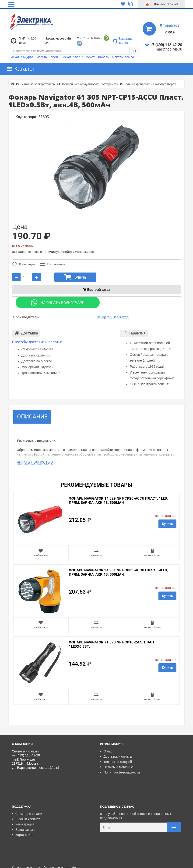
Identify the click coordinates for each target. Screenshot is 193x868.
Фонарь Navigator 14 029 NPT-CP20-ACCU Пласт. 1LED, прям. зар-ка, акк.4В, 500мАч (118, 501)
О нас (106, 751)
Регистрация (23, 819)
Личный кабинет (26, 814)
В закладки (23, 264)
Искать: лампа (123, 57)
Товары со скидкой (116, 762)
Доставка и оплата (116, 756)
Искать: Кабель (48, 57)
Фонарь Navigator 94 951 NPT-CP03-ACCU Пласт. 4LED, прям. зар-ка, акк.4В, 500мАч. (118, 572)
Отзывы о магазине (116, 767)
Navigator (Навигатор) (113, 317)
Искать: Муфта (22, 57)
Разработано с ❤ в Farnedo (55, 862)
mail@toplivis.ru (169, 49)
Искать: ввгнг (73, 57)
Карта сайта (23, 830)
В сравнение (53, 264)
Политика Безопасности (120, 772)
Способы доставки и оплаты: (37, 342)
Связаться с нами (27, 809)
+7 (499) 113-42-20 (164, 45)
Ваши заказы (24, 824)
